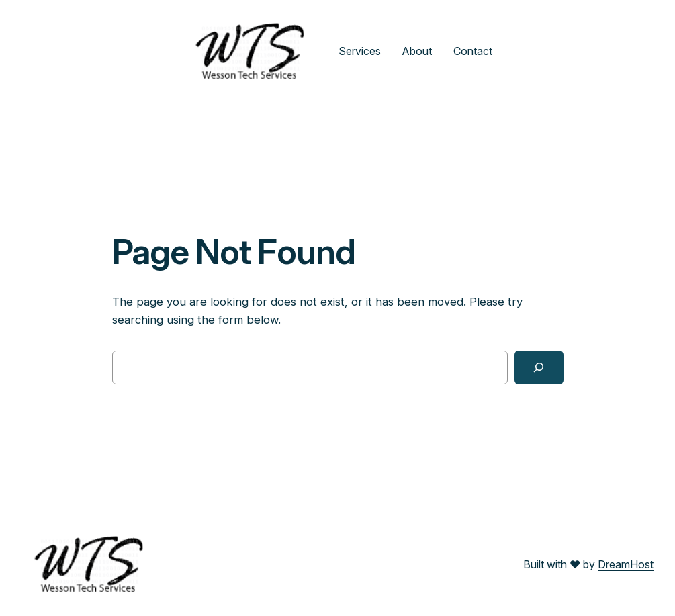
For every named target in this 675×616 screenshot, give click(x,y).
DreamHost (626, 564)
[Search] (539, 367)
